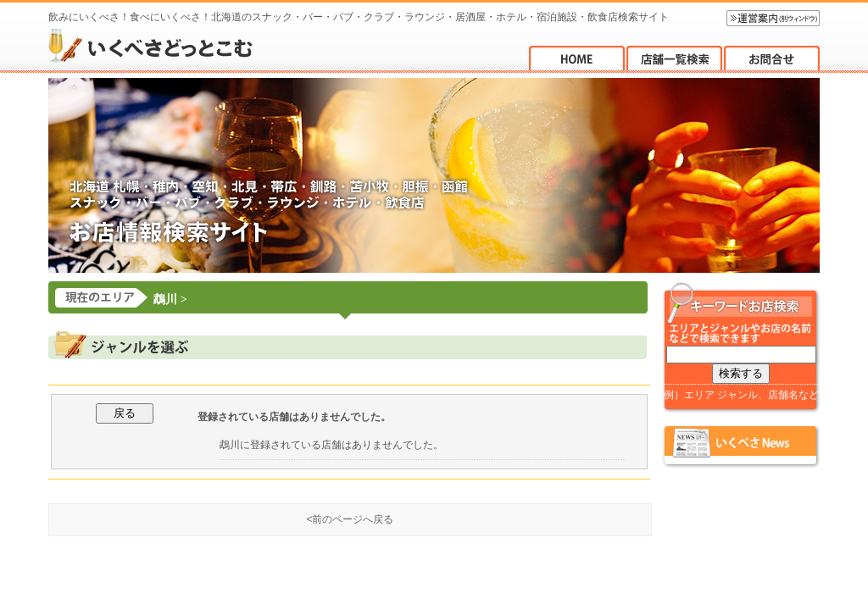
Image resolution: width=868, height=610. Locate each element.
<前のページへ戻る (350, 519)
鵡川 (165, 299)
